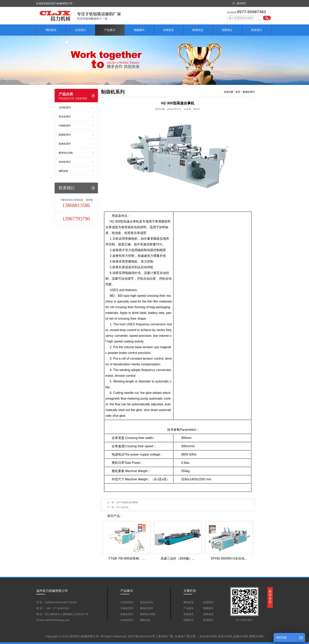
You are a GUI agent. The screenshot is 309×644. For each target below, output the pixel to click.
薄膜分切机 (256, 636)
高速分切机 (241, 636)
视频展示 (139, 30)
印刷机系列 (65, 126)
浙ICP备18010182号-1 (143, 636)
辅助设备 (63, 171)
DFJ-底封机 (123, 507)
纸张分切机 (225, 636)
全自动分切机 (208, 636)
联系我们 (257, 30)
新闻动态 (198, 30)
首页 (238, 92)
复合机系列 (65, 117)
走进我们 (80, 30)
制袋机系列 (249, 92)
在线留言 (168, 30)
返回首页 (241, 3)
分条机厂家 (182, 636)
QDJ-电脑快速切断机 (128, 502)
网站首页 (51, 30)
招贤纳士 (227, 30)
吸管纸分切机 (66, 153)
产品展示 (110, 30)
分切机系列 (65, 108)
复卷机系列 (65, 144)
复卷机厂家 (166, 636)
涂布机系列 (65, 162)
